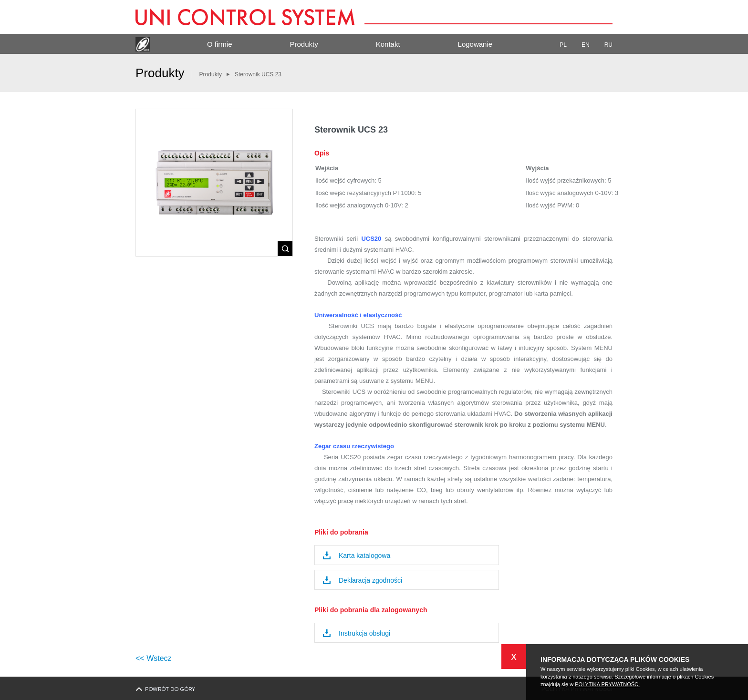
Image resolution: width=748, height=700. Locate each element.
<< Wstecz (154, 659)
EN (589, 45)
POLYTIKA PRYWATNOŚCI (607, 684)
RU (608, 45)
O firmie (220, 44)
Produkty (304, 44)
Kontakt (388, 44)
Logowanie (475, 44)
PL (567, 45)
